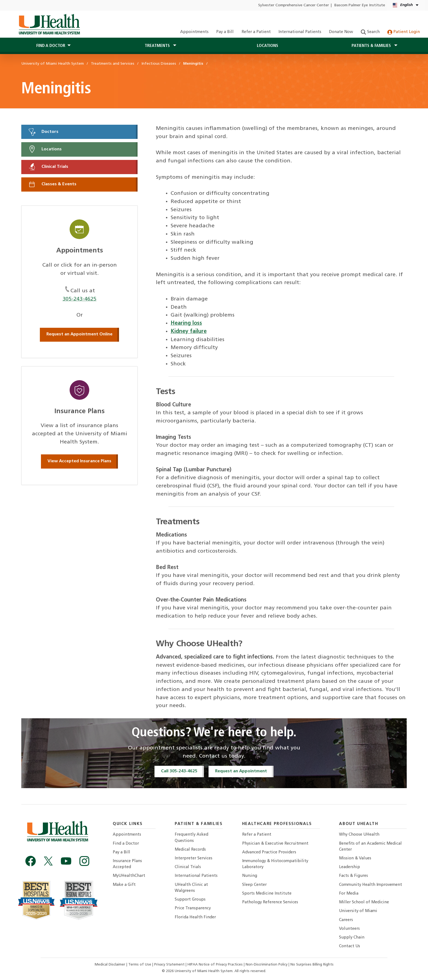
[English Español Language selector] (406, 5)
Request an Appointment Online (79, 334)
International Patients (300, 32)
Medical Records (190, 850)
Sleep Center (254, 885)
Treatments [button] (158, 46)
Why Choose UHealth (359, 835)
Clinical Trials (48, 167)
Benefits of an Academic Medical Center (370, 847)
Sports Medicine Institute (267, 894)
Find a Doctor (126, 844)
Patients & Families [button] (372, 46)
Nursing (250, 876)
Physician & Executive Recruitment (275, 844)
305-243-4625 (79, 299)
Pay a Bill (225, 32)
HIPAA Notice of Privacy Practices (215, 965)
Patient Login (404, 32)
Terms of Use (140, 965)
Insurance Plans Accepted (127, 864)
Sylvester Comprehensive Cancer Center (294, 5)
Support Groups (190, 900)
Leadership (350, 867)
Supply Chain (352, 938)
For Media (349, 894)
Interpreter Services (194, 858)
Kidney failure (189, 332)
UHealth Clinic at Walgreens (191, 888)
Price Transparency (193, 908)
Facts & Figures (353, 876)
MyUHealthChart (129, 876)
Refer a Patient (256, 32)
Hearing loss (186, 323)
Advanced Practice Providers (269, 852)
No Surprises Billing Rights (312, 965)
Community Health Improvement (371, 885)
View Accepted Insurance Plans (79, 461)
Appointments (194, 32)
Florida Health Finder (195, 917)
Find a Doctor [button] (51, 46)
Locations (267, 46)
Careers (346, 920)
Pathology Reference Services (270, 902)
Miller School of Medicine (364, 902)
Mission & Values (355, 858)
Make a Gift (124, 885)
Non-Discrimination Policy (267, 965)
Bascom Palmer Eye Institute (360, 5)
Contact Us (350, 946)
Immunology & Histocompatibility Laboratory (275, 864)
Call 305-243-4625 (179, 771)
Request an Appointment (241, 771)
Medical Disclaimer (111, 965)
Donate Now (341, 32)
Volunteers (349, 929)
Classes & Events (52, 184)
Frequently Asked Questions (191, 838)
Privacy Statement (170, 965)
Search (370, 32)
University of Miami (358, 911)
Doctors (43, 132)
